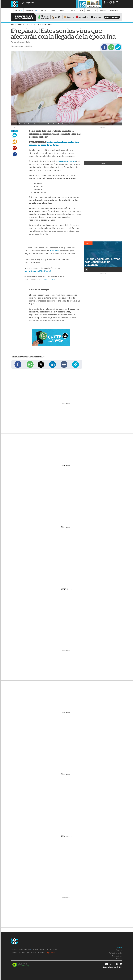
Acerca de (119, 950)
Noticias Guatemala (22, 24)
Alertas (48, 24)
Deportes (72, 10)
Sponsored (51, 953)
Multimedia (42, 953)
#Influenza (55, 251)
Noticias (44, 10)
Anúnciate (119, 947)
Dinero (62, 10)
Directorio (119, 959)
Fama (81, 10)
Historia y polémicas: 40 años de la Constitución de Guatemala (102, 262)
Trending (103, 10)
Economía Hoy (31, 10)
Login (22, 3)
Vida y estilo (91, 10)
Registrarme (31, 3)
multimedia (114, 10)
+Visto (103, 163)
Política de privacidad (116, 953)
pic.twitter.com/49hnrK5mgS (38, 271)
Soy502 (19, 10)
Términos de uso (117, 956)
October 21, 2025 (48, 279)
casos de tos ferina (67, 161)
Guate (53, 10)
